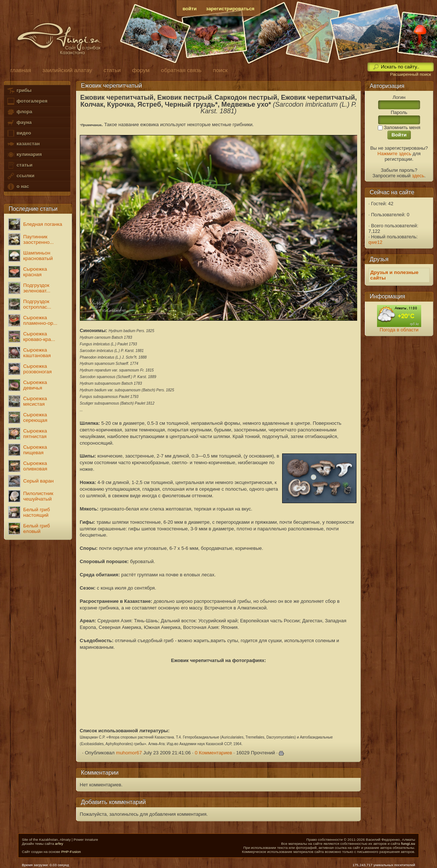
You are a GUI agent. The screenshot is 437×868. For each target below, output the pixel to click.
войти (189, 9)
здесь (418, 176)
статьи (19, 165)
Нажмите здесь (394, 154)
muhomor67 (129, 753)
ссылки (20, 176)
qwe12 (376, 242)
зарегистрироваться (230, 9)
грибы (19, 91)
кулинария (24, 155)
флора (19, 112)
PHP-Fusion (71, 852)
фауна (19, 123)
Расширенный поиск (410, 74)
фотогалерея (27, 101)
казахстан (23, 144)
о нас (18, 187)
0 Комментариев (213, 753)
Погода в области (399, 330)
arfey (59, 844)
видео (19, 133)
